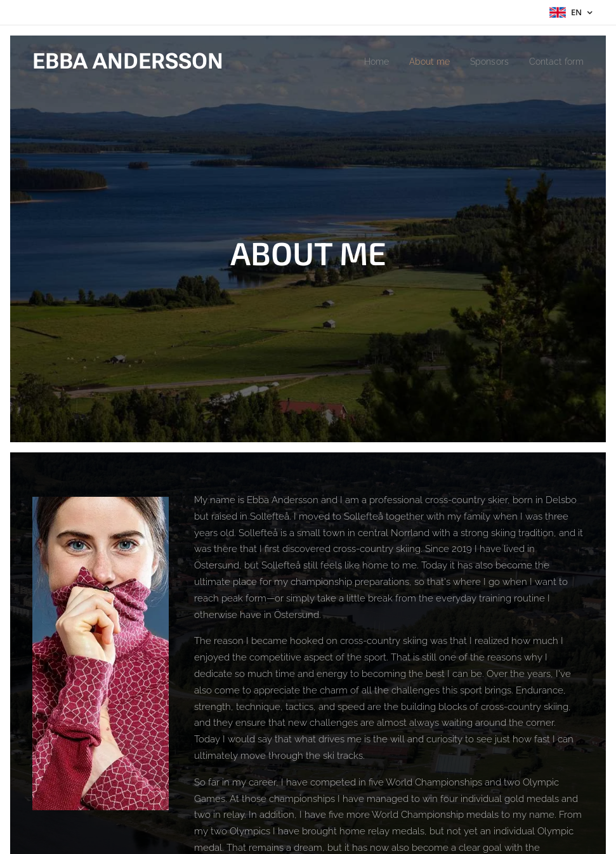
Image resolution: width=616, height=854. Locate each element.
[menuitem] (363, 62)
